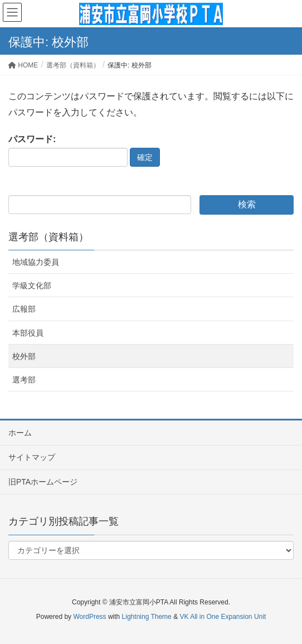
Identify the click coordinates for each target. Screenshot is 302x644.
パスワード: (68, 151)
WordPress (89, 617)
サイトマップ (32, 457)
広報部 (24, 309)
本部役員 (28, 333)
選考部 (24, 380)
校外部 (24, 356)
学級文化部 (32, 285)
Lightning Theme (147, 617)
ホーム (20, 433)
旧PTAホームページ (43, 482)
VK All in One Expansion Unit (223, 617)
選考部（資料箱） (48, 237)
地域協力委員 (36, 262)
